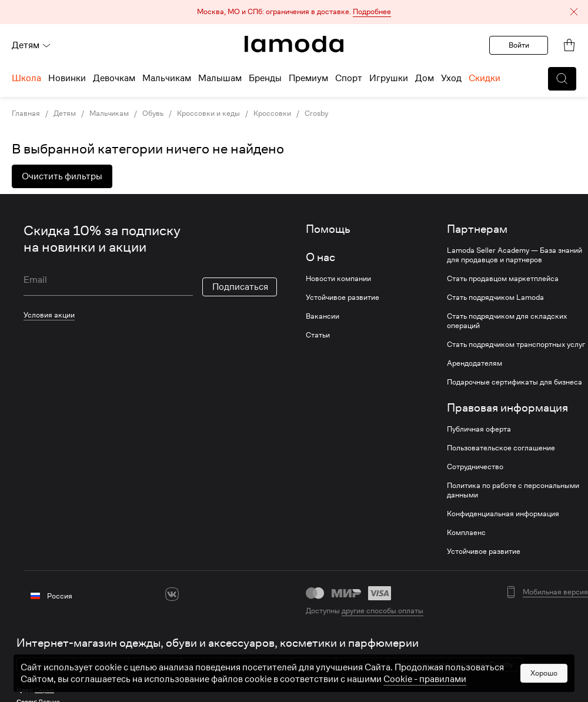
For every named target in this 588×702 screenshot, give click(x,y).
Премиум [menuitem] (308, 78)
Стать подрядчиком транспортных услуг (516, 345)
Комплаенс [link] (466, 533)
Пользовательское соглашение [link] (501, 448)
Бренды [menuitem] (265, 78)
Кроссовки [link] (272, 113)
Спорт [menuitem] (349, 78)
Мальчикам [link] (109, 113)
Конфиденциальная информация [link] (503, 514)
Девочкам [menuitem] (114, 78)
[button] (294, 12)
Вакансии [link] (323, 316)
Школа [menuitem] (26, 78)
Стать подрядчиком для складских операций (507, 321)
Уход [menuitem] (451, 78)
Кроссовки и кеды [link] (208, 113)
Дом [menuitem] (425, 78)
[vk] (172, 594)
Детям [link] (65, 113)
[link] (294, 44)
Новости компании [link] (338, 279)
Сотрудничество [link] (475, 467)
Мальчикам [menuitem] (167, 78)
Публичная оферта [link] (479, 429)
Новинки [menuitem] (67, 78)
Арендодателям (475, 363)
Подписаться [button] (240, 287)
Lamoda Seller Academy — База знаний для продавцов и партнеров (514, 255)
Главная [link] (26, 113)
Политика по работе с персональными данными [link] (513, 490)
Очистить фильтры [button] (62, 176)
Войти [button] (519, 45)
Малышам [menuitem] (220, 78)
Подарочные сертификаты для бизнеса (514, 382)
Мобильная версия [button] (555, 592)
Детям (31, 45)
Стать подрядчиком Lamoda (495, 297)
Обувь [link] (153, 113)
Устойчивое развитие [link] (343, 297)
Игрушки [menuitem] (389, 78)
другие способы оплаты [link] (382, 611)
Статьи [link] (318, 335)
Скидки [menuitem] (485, 78)
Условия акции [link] (49, 315)
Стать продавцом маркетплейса (503, 279)
